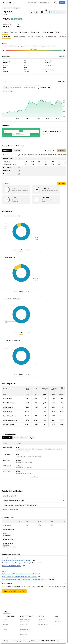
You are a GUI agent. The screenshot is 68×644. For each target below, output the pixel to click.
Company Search (25, 622)
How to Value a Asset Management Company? (16, 563)
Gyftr (5, 394)
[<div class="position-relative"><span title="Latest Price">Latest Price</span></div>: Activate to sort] (27, 389)
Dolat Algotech (8, 398)
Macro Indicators (25, 632)
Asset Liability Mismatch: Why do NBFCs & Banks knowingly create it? (24, 579)
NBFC (57, 32)
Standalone (17, 150)
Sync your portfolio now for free (14, 591)
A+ (49, 150)
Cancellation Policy (43, 624)
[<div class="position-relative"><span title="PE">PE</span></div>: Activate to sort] (36, 389)
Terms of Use (42, 622)
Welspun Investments (10, 420)
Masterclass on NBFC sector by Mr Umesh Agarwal (18, 574)
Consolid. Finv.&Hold (10, 416)
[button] (6, 389)
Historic (27, 250)
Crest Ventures (8, 412)
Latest (21, 250)
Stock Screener (25, 627)
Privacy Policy (42, 619)
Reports (47, 32)
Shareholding (36, 32)
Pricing (56, 624)
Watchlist (5, 624)
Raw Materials (24, 635)
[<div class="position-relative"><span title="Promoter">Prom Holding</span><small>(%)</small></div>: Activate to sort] (53, 389)
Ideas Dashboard (25, 619)
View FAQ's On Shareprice (10, 509)
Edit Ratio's (63, 56)
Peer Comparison (50, 37)
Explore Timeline (48, 134)
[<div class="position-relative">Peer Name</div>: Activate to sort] (12, 389)
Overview (5, 32)
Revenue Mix (39, 37)
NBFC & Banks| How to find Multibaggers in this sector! (19, 577)
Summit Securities (9, 403)
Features (57, 619)
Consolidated (7, 150)
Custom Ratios (7, 37)
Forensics (30, 37)
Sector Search (24, 624)
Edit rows (61, 150)
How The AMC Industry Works (11, 566)
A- (46, 150)
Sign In (62, 3)
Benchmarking (24, 32)
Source (15, 250)
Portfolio (5, 622)
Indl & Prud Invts (8, 407)
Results (5, 629)
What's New (58, 622)
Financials (14, 32)
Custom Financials (19, 37)
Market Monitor (24, 629)
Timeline (5, 619)
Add (45, 87)
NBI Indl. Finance (8, 425)
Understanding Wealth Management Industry (16, 560)
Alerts (4, 627)
